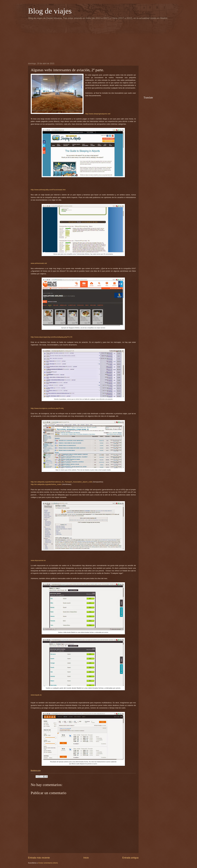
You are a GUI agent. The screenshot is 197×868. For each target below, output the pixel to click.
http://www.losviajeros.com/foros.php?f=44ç (47, 408)
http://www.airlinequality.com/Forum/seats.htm (48, 190)
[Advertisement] (98, 41)
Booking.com (36, 770)
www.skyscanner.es (38, 560)
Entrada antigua (130, 858)
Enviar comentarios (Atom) (48, 863)
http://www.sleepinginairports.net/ (98, 114)
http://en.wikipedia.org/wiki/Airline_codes (46, 484)
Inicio (86, 858)
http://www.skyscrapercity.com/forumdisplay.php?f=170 (51, 337)
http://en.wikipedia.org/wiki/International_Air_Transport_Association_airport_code (61, 482)
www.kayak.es (36, 695)
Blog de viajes (50, 11)
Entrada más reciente (39, 858)
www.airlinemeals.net (39, 263)
